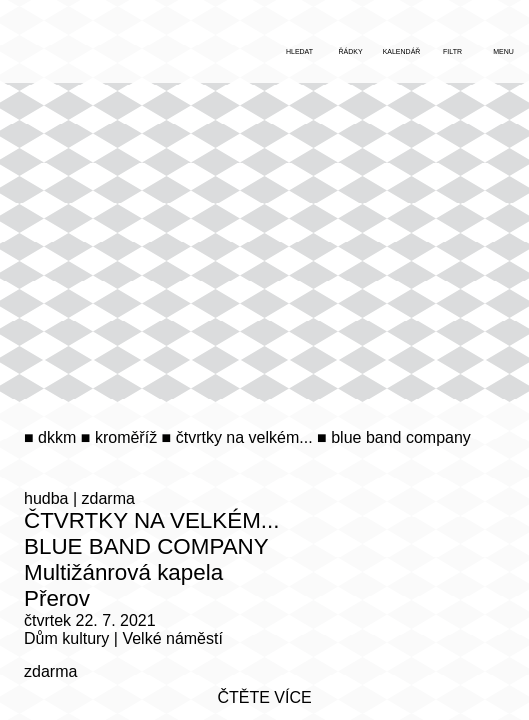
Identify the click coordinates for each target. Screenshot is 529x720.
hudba (46, 498)
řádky (350, 51)
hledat (299, 51)
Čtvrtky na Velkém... (152, 520)
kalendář (402, 51)
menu (503, 51)
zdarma (108, 498)
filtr (452, 51)
